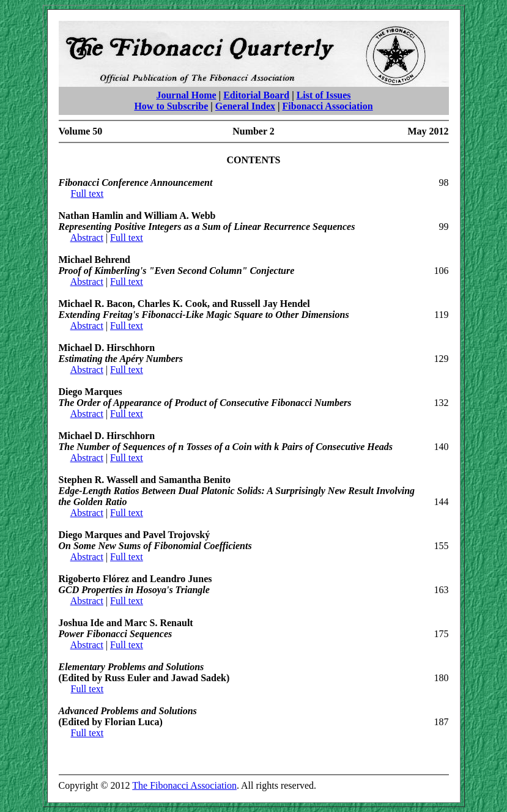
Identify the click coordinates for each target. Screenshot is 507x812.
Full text (87, 194)
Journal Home (186, 95)
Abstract (87, 238)
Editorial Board (256, 95)
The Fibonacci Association (184, 785)
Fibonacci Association (328, 106)
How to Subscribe (171, 106)
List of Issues (324, 95)
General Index (245, 106)
